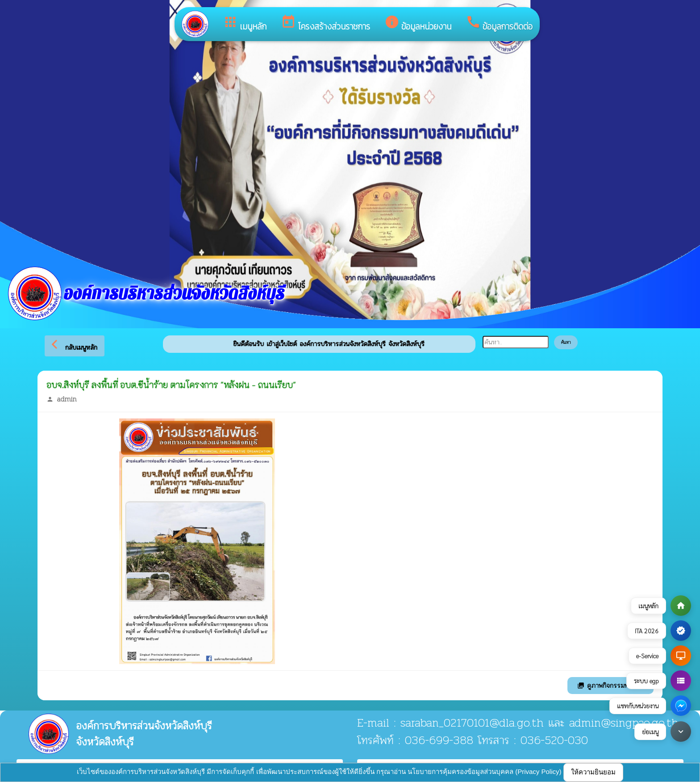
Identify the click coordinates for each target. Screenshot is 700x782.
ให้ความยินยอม (593, 772)
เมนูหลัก (245, 24)
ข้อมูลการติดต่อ (499, 24)
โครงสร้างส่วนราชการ (325, 24)
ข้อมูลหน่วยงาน (418, 24)
